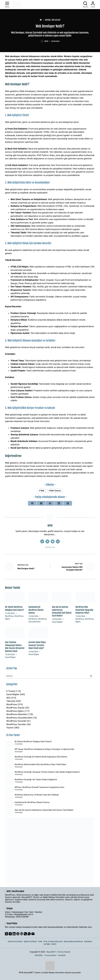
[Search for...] (47, 676)
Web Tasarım (55, 491)
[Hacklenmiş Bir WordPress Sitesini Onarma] (38, 598)
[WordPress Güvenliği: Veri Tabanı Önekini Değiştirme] (10, 782)
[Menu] (7, 5)
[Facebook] (32, 503)
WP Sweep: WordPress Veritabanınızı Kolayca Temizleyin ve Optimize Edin (44, 749)
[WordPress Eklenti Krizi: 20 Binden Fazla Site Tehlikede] (10, 797)
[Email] (33, 934)
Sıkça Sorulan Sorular (73, 942)
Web (42, 491)
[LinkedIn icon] (42, 541)
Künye (54, 944)
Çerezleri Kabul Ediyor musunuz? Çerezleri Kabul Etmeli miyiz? (37, 645)
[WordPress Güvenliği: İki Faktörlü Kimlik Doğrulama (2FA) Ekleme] (10, 759)
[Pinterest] (50, 503)
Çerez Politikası (30, 942)
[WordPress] (22, 934)
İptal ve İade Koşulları (53, 942)
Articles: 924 (50, 547)
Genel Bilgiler (57, 622)
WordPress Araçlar (15, 708)
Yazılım (10, 728)
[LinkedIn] (59, 503)
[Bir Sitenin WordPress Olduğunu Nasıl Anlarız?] (15, 598)
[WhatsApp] (29, 934)
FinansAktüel (50, 955)
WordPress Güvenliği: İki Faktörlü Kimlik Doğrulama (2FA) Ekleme (41, 757)
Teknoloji (11, 701)
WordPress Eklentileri (17, 714)
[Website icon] (47, 541)
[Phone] (25, 934)
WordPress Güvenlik (16, 721)
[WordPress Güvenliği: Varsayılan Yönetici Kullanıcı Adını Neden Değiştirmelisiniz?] (10, 774)
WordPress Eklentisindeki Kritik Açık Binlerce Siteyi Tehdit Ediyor (40, 764)
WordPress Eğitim (15, 711)
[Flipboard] (68, 503)
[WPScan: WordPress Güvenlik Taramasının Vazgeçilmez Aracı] (10, 790)
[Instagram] (10, 934)
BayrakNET (51, 952)
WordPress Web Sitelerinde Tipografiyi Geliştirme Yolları (84, 610)
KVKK (40, 942)
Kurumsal (88, 942)
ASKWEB (38, 955)
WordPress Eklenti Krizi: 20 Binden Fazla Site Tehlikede (37, 795)
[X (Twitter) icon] (53, 541)
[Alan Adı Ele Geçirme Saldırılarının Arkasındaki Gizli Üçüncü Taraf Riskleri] (62, 598)
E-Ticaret (11, 691)
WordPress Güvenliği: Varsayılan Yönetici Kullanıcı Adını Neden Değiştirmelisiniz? (47, 772)
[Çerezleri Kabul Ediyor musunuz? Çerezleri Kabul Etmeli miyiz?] (38, 633)
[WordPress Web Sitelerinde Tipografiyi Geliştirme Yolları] (85, 598)
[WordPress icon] (58, 541)
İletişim (47, 944)
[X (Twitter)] (41, 503)
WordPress (9, 616)
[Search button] (91, 676)
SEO (8, 698)
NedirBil (62, 955)
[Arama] (85, 5)
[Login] (93, 5)
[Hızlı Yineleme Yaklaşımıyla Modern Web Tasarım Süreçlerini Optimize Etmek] (15, 633)
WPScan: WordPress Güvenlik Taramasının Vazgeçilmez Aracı (39, 787)
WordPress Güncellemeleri (19, 718)
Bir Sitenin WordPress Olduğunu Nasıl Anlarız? (33, 742)
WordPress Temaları (16, 724)
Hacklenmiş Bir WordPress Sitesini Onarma (36, 610)
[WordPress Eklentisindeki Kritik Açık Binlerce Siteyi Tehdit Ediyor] (10, 767)
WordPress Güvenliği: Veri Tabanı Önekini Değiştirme (36, 780)
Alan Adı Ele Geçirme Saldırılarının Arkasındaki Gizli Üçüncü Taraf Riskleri (44, 810)
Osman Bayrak (64, 952)
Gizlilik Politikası (15, 942)
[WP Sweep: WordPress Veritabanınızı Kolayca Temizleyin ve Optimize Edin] (10, 752)
